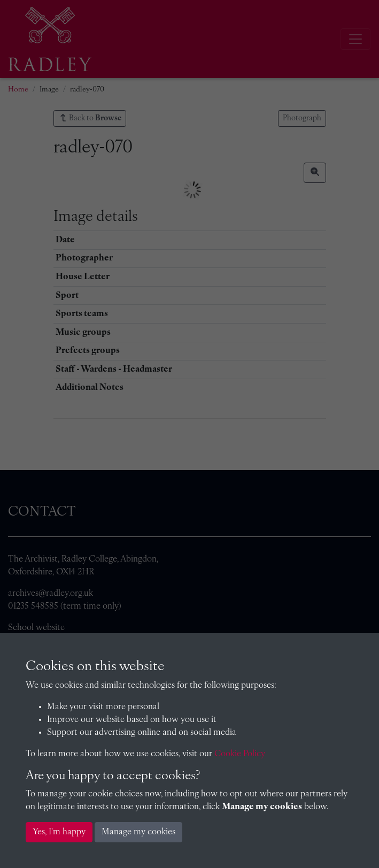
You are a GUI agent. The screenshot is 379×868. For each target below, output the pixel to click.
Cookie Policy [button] (240, 754)
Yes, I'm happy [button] (59, 832)
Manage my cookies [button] (138, 832)
